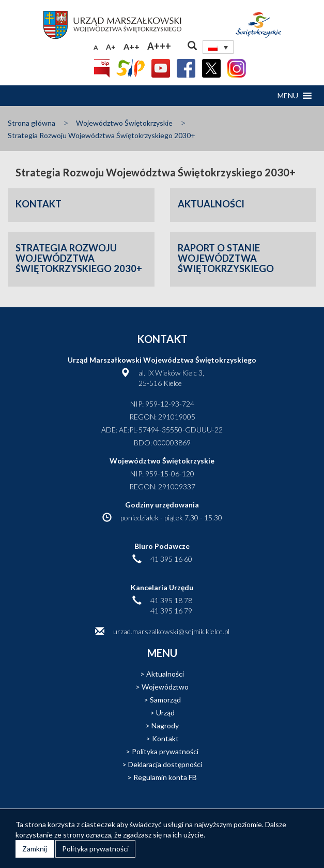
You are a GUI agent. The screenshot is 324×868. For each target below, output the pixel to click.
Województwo (165, 687)
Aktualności (165, 674)
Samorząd (165, 700)
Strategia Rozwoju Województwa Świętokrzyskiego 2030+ (102, 135)
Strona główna (32, 123)
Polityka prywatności (165, 751)
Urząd (165, 713)
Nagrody (165, 725)
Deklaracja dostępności (165, 764)
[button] (288, 96)
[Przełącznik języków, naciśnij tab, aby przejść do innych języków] (218, 47)
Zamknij (35, 849)
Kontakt (165, 738)
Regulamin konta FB (165, 777)
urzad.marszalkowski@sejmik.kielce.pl (171, 631)
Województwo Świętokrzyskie (124, 123)
